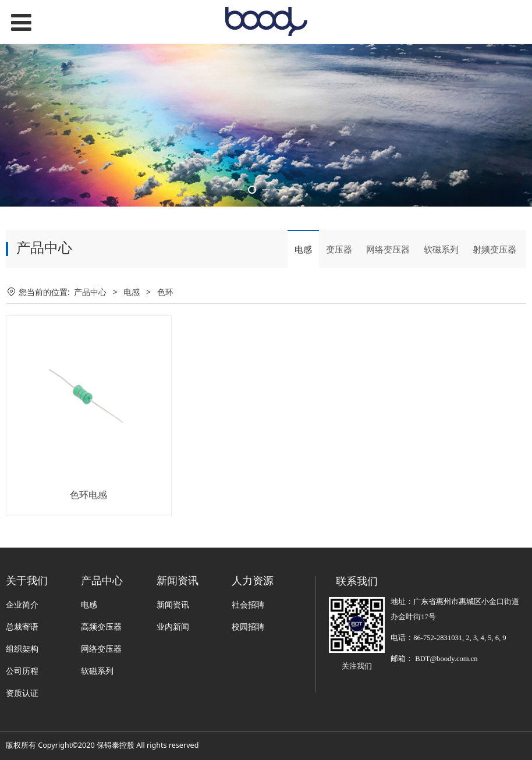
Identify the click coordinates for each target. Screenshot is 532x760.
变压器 (339, 300)
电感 (303, 300)
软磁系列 (441, 300)
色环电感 (88, 545)
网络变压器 (388, 300)
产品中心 (90, 342)
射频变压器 (494, 300)
